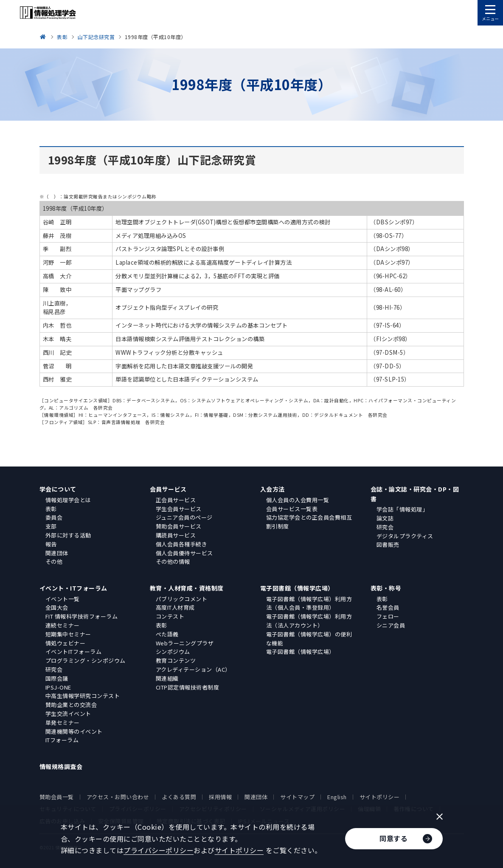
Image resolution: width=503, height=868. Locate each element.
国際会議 (57, 678)
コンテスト (170, 616)
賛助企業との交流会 (71, 705)
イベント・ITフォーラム (73, 588)
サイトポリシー (380, 797)
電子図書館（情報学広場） (297, 588)
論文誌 (385, 518)
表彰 (51, 509)
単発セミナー (63, 722)
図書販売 (388, 544)
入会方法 (273, 489)
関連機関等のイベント (74, 731)
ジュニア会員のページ (184, 517)
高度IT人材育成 (175, 607)
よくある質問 (179, 797)
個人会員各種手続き (182, 544)
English (337, 797)
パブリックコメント (182, 599)
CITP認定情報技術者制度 (188, 687)
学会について (58, 489)
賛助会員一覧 (57, 797)
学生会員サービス (179, 509)
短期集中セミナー (68, 634)
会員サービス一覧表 (292, 509)
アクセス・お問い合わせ (118, 797)
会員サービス (168, 489)
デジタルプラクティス (405, 536)
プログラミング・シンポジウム (86, 660)
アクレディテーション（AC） (193, 669)
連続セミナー (63, 625)
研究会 (385, 527)
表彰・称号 (386, 588)
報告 (51, 544)
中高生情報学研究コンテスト (83, 696)
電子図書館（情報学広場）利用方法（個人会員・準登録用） (309, 603)
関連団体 (57, 553)
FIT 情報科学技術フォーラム (82, 616)
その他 (54, 561)
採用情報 (220, 797)
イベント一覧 (63, 599)
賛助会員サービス (179, 526)
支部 (51, 526)
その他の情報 (173, 561)
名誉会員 (388, 607)
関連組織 (167, 678)
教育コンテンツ (176, 660)
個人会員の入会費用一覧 (298, 500)
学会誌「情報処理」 (402, 509)
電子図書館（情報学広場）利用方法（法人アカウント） (309, 621)
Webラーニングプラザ (185, 643)
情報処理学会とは (68, 500)
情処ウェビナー (66, 643)
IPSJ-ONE (58, 687)
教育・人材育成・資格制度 (187, 588)
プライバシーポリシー (159, 850)
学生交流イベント (68, 714)
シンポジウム (173, 652)
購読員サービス (176, 535)
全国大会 (57, 607)
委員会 (54, 517)
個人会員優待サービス (184, 553)
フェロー (388, 616)
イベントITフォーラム (74, 652)
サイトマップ (297, 797)
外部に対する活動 (68, 535)
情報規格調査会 (61, 766)
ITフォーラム (62, 740)
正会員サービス (176, 500)
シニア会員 (391, 625)
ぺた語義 (167, 634)
